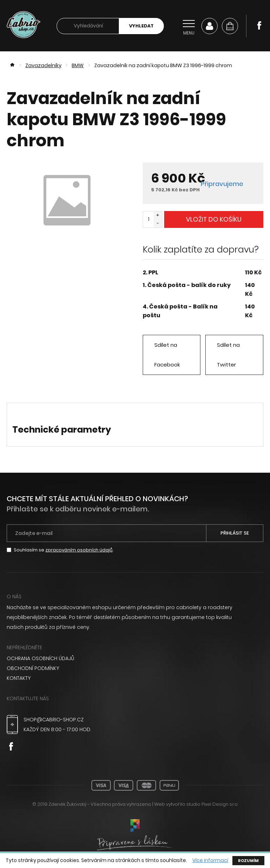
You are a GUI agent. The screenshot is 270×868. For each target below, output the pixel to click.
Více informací (210, 860)
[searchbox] (88, 26)
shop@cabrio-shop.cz (54, 720)
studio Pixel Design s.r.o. (212, 804)
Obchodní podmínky (33, 668)
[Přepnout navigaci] (189, 26)
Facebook (259, 25)
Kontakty (19, 678)
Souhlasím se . (64, 550)
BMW (78, 65)
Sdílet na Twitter (228, 355)
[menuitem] (135, 658)
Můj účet (210, 26)
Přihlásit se (235, 533)
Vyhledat (141, 26)
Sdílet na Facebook (167, 355)
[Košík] (230, 26)
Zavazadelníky (43, 65)
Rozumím (248, 861)
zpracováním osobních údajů (79, 550)
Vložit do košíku (214, 219)
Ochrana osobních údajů (40, 658)
